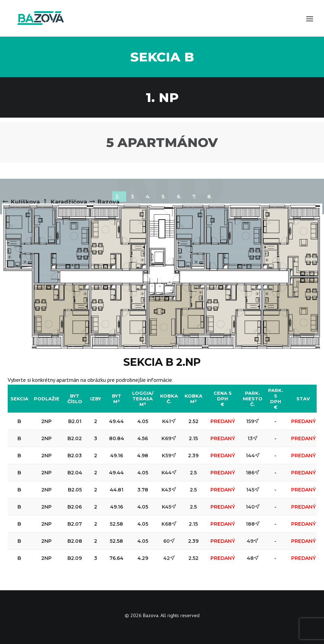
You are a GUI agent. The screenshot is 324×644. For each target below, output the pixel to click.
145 (253, 490)
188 (253, 524)
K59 (169, 456)
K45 (169, 507)
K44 (169, 473)
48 (253, 558)
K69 (169, 438)
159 (253, 421)
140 (253, 507)
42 (169, 558)
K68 (169, 524)
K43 (169, 490)
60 (169, 541)
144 (253, 456)
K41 (169, 421)
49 (253, 541)
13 (253, 438)
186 (253, 473)
